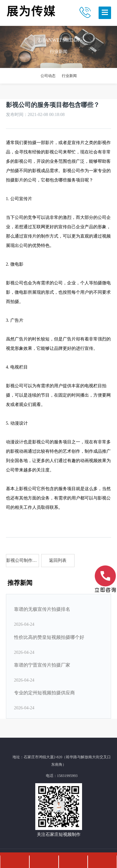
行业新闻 (69, 76)
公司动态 (48, 76)
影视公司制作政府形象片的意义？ (23, 560)
